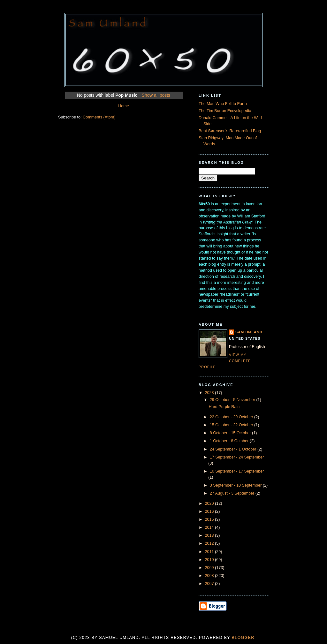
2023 (210, 393)
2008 (210, 576)
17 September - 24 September (237, 457)
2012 (210, 543)
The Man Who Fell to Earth (223, 104)
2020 (210, 504)
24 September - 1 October (234, 449)
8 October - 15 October (231, 433)
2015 (210, 519)
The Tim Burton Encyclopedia (225, 111)
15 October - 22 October (232, 425)
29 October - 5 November (233, 400)
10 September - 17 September (237, 471)
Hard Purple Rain (224, 407)
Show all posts (156, 95)
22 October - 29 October (232, 417)
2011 (210, 552)
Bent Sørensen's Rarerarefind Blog (230, 131)
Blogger (243, 638)
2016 (210, 511)
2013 (210, 535)
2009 (210, 568)
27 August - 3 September (233, 493)
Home (124, 106)
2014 (210, 527)
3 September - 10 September (236, 485)
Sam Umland (249, 332)
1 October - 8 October (230, 441)
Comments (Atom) (99, 117)
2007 (210, 584)
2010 (210, 560)
